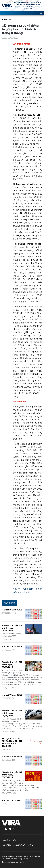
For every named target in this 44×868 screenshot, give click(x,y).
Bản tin (6, 19)
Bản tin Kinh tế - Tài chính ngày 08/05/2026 (12, 628)
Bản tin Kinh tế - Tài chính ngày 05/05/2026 (12, 775)
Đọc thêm (9, 603)
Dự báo (6, 841)
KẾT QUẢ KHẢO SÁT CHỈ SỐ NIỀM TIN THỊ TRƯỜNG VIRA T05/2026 (12, 742)
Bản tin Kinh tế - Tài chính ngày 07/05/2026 (12, 665)
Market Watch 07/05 (12, 647)
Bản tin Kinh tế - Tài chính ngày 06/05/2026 (12, 713)
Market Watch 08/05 (12, 610)
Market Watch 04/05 (12, 800)
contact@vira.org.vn (15, 862)
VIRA (7, 5)
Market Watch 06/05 (12, 695)
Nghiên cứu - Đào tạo (14, 845)
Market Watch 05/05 (12, 757)
